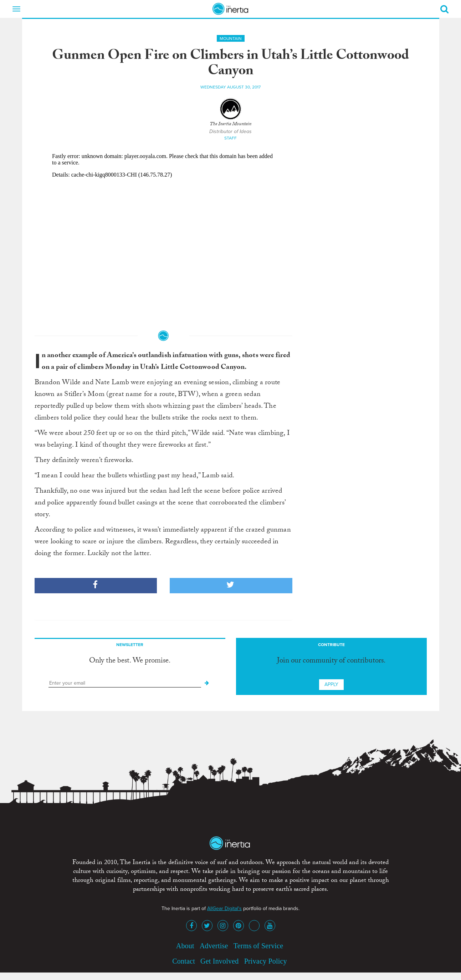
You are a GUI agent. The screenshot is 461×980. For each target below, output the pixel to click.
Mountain (231, 39)
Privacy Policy (266, 961)
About (185, 946)
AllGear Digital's (224, 908)
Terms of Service (258, 946)
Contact (184, 961)
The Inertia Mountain (230, 125)
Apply (331, 684)
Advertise (214, 946)
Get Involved (219, 961)
